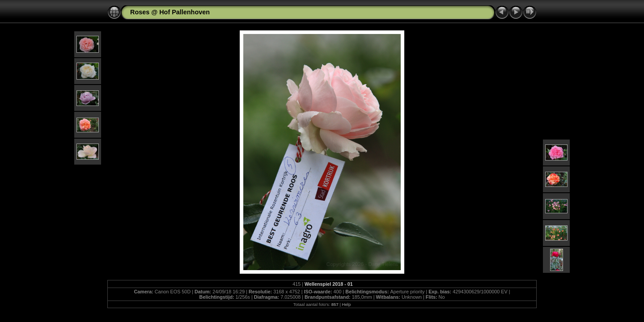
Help (347, 304)
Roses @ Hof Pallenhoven (170, 12)
